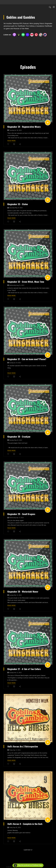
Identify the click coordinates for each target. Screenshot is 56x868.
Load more (28, 850)
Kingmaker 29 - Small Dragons (21, 514)
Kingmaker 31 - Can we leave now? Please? (27, 359)
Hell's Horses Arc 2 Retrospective (23, 746)
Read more (12, 141)
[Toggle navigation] (54, 7)
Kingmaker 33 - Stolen (18, 204)
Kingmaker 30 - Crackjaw (19, 437)
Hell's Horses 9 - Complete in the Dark (25, 824)
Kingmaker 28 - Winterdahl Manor (23, 592)
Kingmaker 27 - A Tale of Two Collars (24, 669)
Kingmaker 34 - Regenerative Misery (24, 127)
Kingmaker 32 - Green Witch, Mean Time (26, 282)
